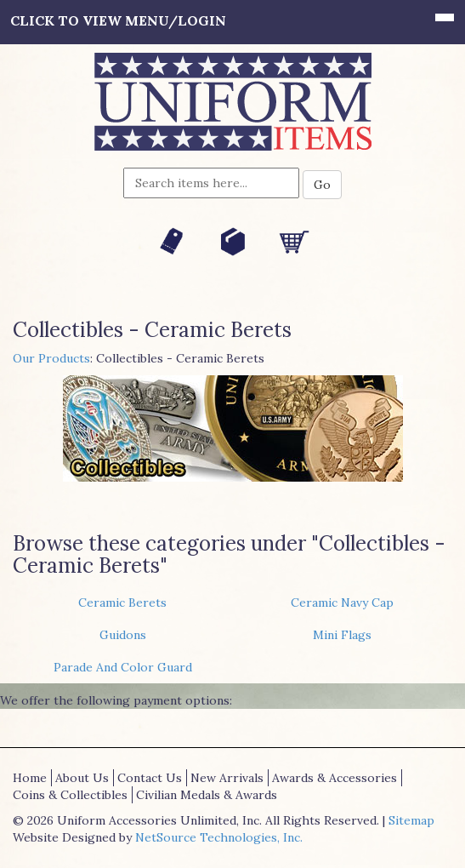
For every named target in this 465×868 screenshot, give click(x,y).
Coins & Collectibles (70, 795)
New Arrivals (227, 778)
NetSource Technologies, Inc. (219, 837)
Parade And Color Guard (123, 667)
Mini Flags (342, 635)
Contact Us (150, 778)
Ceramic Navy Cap (342, 602)
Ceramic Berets (122, 602)
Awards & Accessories (335, 778)
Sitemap (411, 820)
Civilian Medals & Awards (207, 795)
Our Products (51, 358)
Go (322, 185)
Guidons (123, 635)
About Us (82, 778)
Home (30, 778)
